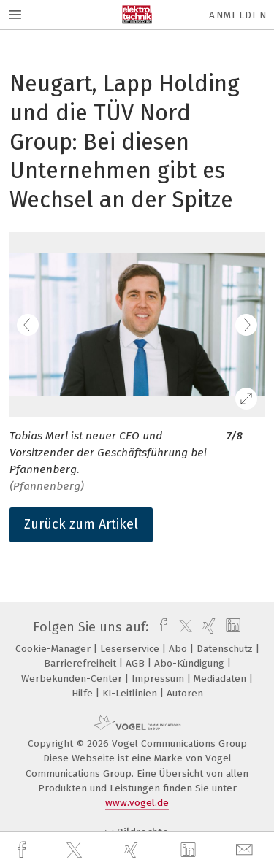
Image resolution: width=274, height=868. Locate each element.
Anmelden (238, 15)
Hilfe (84, 693)
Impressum (159, 679)
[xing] (133, 850)
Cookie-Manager (54, 649)
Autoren (185, 693)
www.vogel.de (137, 803)
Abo (179, 649)
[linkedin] (190, 850)
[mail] (246, 850)
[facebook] (23, 850)
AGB (137, 663)
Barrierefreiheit (81, 663)
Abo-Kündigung (191, 663)
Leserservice (131, 649)
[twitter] (76, 850)
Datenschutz (226, 649)
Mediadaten (221, 679)
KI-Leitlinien (131, 693)
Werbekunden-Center (73, 679)
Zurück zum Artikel (81, 524)
